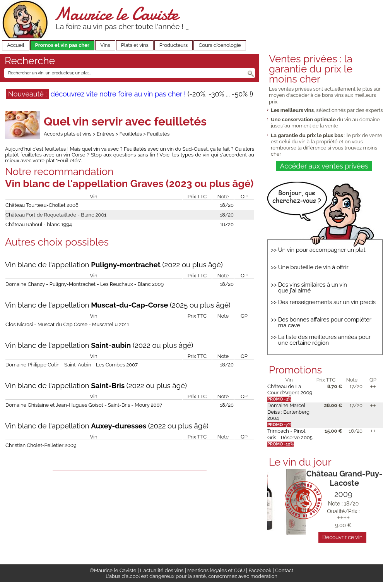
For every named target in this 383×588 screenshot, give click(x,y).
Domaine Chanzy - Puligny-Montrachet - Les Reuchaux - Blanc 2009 (85, 284)
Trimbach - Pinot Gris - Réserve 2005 (290, 434)
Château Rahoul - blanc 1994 (39, 224)
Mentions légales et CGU (216, 570)
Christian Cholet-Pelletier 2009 (41, 445)
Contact (284, 570)
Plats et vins (135, 45)
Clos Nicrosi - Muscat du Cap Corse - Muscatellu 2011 (67, 324)
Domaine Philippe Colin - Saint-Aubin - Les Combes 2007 (72, 365)
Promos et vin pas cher (62, 45)
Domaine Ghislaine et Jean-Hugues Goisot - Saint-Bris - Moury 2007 (84, 405)
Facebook (260, 570)
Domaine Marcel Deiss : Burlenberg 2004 (288, 412)
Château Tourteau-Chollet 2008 (42, 205)
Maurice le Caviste (116, 14)
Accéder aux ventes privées (324, 166)
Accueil (16, 45)
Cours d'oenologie (220, 45)
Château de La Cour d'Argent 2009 (290, 389)
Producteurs (174, 45)
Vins (105, 45)
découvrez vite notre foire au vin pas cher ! (118, 94)
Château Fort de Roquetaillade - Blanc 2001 (56, 215)
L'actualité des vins (162, 570)
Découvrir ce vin (342, 537)
